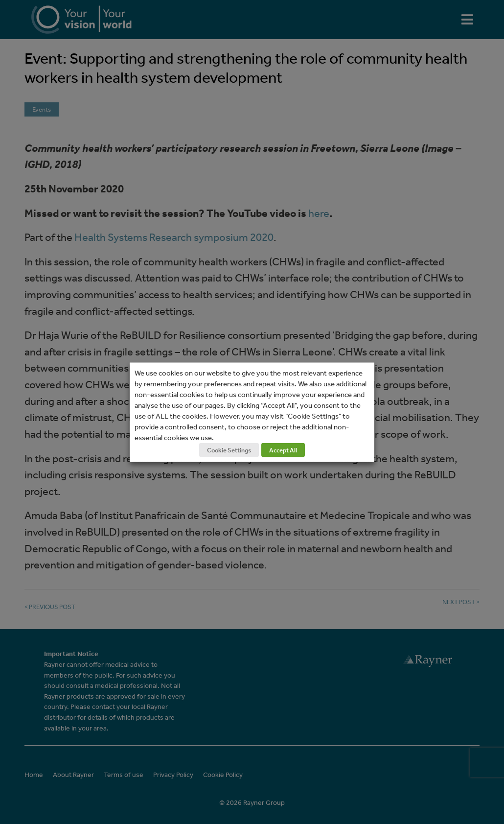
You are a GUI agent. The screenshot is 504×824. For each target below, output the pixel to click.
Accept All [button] (283, 450)
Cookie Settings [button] (229, 450)
